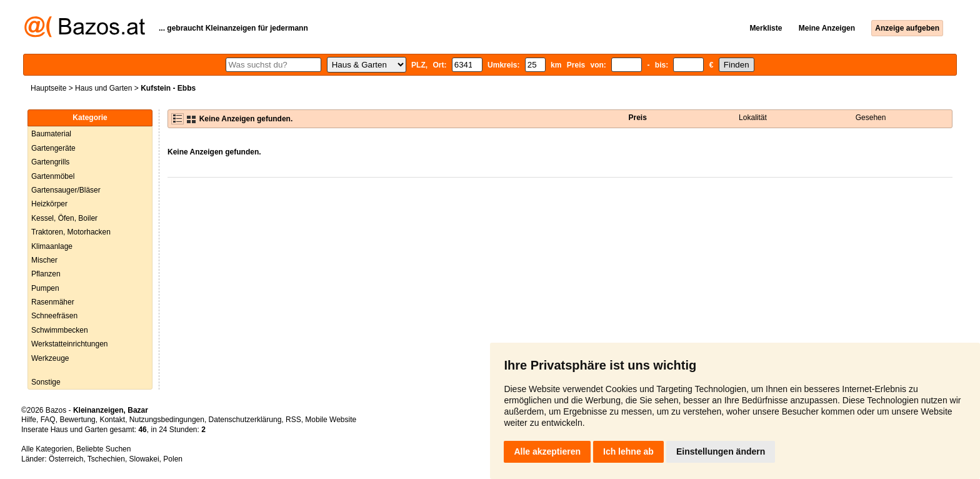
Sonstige (46, 382)
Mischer (44, 260)
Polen (173, 459)
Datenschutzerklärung (245, 420)
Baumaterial (51, 134)
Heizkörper (49, 204)
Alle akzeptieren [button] (547, 451)
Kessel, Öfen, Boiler (64, 218)
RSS (293, 420)
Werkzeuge (50, 358)
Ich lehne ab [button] (628, 451)
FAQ (48, 420)
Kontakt (112, 420)
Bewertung (77, 420)
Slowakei (144, 459)
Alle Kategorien (47, 449)
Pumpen (45, 288)
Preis (638, 118)
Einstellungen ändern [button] (721, 451)
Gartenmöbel (53, 176)
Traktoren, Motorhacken (71, 232)
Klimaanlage (52, 246)
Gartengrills (50, 162)
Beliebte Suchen (103, 449)
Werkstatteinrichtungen (70, 344)
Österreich (66, 459)
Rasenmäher (53, 302)
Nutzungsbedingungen (167, 420)
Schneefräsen (54, 316)
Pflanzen (46, 274)
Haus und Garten (103, 88)
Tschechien (106, 459)
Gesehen (871, 118)
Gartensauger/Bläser (66, 190)
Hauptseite (48, 88)
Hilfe (29, 420)
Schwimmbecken (60, 330)
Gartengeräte (53, 148)
